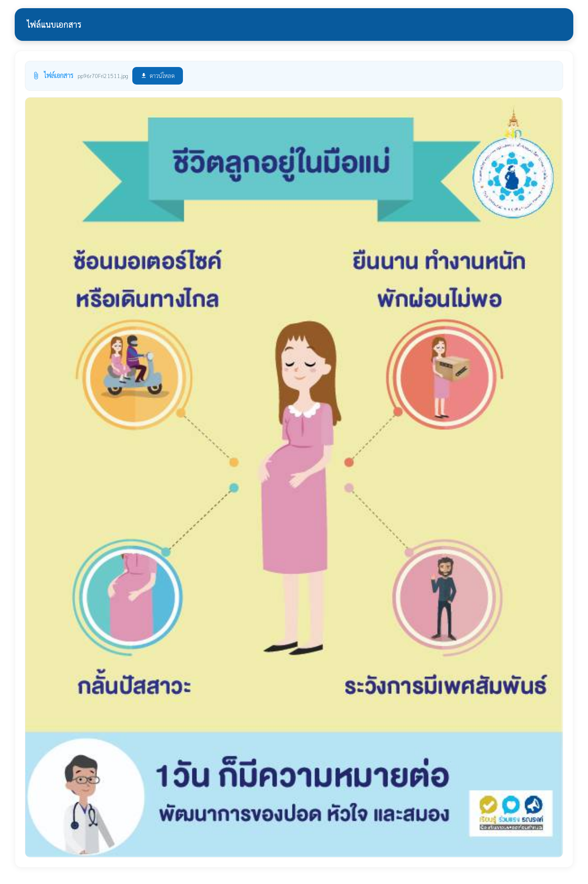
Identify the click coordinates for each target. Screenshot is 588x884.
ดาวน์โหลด (158, 75)
